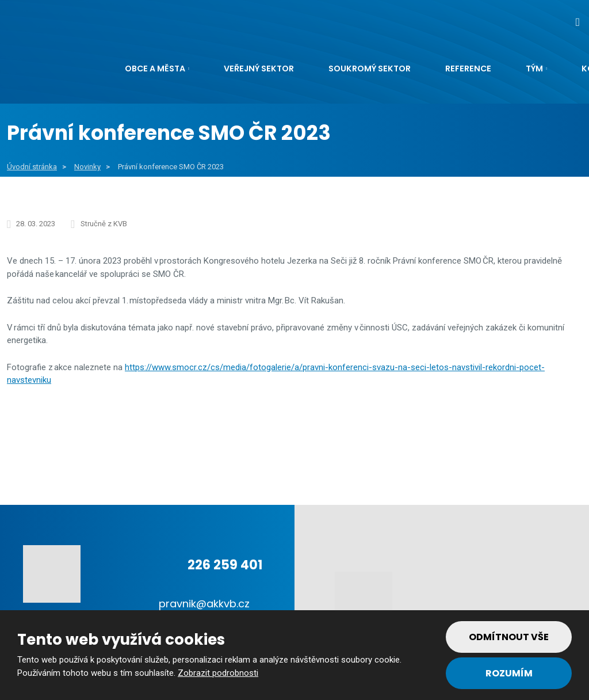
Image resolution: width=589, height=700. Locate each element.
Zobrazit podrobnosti (218, 673)
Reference (468, 69)
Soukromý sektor (370, 69)
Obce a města (155, 69)
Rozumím (509, 673)
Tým (534, 69)
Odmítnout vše (509, 637)
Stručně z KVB (104, 224)
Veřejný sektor (259, 69)
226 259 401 (225, 565)
